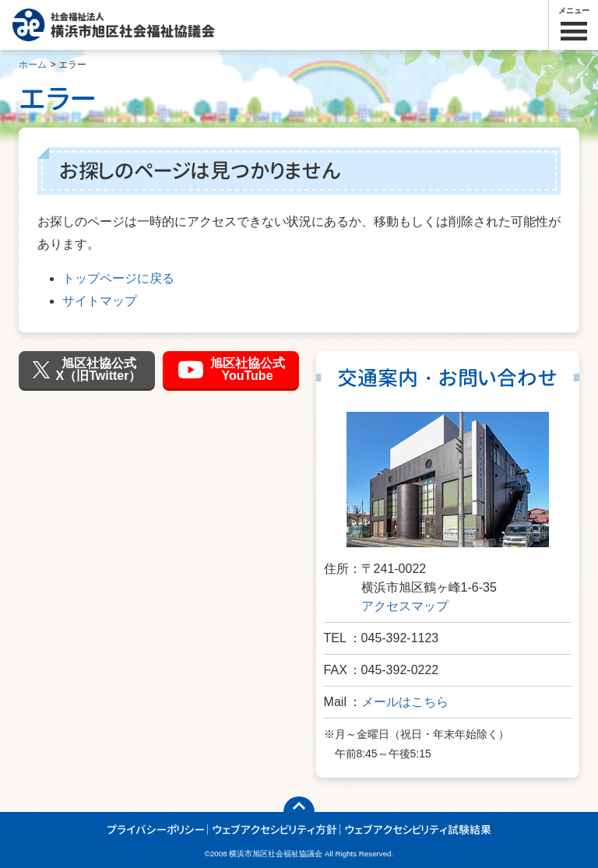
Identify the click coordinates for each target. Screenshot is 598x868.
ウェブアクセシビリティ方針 (275, 829)
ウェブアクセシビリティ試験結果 (418, 829)
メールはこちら (405, 702)
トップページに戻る (118, 278)
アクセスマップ (405, 606)
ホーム (33, 65)
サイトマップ (100, 301)
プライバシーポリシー (156, 829)
